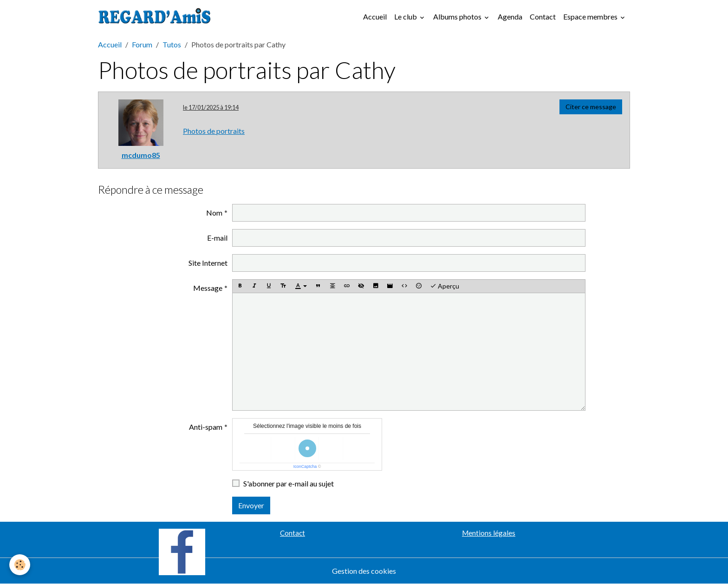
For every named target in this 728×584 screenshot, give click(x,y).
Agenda (510, 16)
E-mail (217, 238)
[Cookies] (20, 565)
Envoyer (251, 505)
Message (208, 288)
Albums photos (458, 16)
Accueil (375, 16)
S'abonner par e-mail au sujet (289, 483)
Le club (406, 16)
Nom (214, 213)
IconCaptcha (305, 466)
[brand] (156, 17)
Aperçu (445, 286)
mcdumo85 (141, 155)
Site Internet (208, 263)
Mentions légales (489, 533)
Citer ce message (591, 107)
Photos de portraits (214, 131)
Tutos (172, 44)
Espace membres (591, 16)
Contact (543, 16)
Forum (142, 44)
